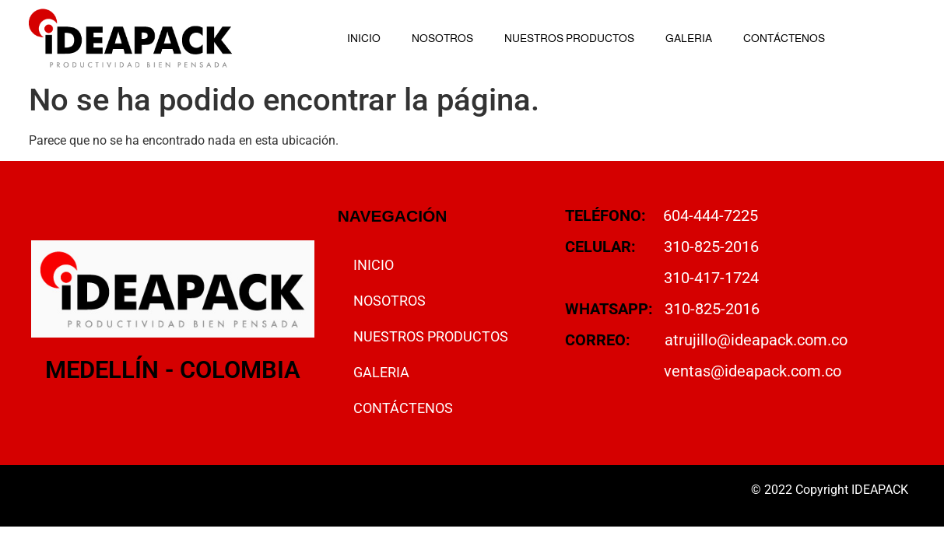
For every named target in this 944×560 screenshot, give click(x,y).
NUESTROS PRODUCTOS (569, 38)
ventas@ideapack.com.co (753, 371)
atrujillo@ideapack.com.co (756, 340)
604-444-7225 (711, 215)
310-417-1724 (711, 278)
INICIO (364, 38)
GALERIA (689, 38)
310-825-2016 (711, 247)
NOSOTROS (442, 38)
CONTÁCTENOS (784, 38)
